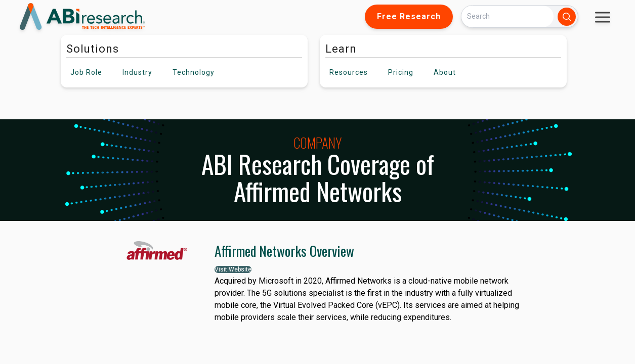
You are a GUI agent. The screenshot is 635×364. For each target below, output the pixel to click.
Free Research (409, 16)
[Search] (507, 16)
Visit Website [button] (233, 269)
